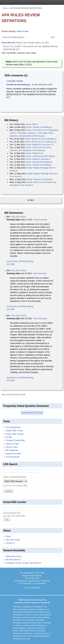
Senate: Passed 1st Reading (40, 179)
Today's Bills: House (14, 431)
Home (5, 8)
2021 (53, 37)
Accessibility (35, 588)
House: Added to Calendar (38, 159)
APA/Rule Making (26, 261)
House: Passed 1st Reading (39, 127)
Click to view (23, 31)
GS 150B (11, 264)
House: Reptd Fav (35, 153)
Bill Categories (12, 450)
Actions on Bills (12, 444)
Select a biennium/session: (15, 477)
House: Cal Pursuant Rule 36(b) (40, 156)
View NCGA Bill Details (13, 37)
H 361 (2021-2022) (18, 217)
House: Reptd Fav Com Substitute (41, 139)
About (8, 536)
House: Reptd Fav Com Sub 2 (40, 145)
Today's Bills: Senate (15, 434)
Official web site (13, 556)
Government (12, 261)
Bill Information (13, 560)
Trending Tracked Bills (15, 440)
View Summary (41, 220)
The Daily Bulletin (13, 427)
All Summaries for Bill (16, 395)
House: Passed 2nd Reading (39, 162)
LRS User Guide (13, 540)
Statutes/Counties (13, 454)
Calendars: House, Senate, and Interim (23, 563)
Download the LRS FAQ (32, 413)
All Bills (9, 437)
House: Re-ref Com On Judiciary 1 (41, 142)
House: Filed (32, 124)
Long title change (15, 81)
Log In (26, 588)
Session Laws (12, 447)
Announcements (13, 457)
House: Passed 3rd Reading (39, 165)
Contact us (10, 543)
